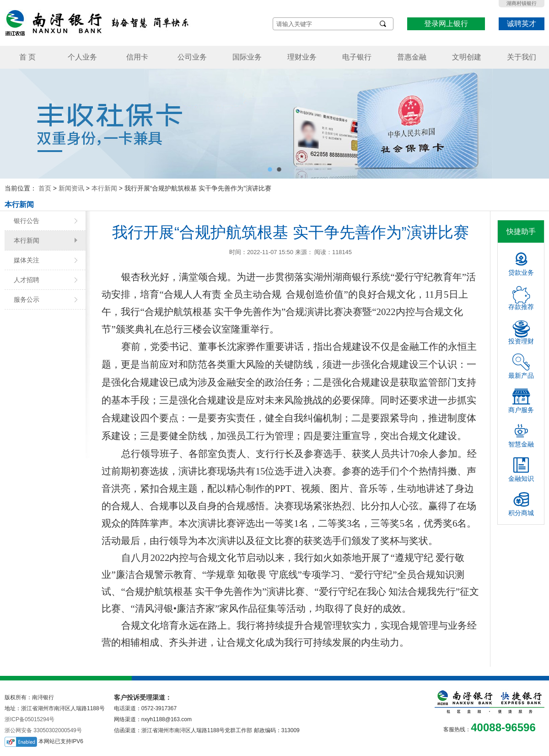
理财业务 (302, 57)
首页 (45, 188)
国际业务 (247, 57)
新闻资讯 (71, 188)
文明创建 (467, 57)
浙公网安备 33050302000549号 (43, 730)
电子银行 (357, 57)
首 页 (27, 57)
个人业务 (82, 57)
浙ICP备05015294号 (30, 719)
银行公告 (27, 221)
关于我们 (522, 57)
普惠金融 (412, 57)
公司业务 (192, 57)
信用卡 (137, 57)
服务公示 (27, 299)
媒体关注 (27, 260)
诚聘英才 (522, 24)
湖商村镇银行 (522, 3)
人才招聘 (27, 280)
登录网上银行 (446, 24)
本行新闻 (104, 188)
